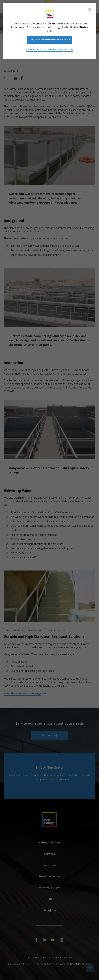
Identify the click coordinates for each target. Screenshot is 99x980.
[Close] (90, 9)
